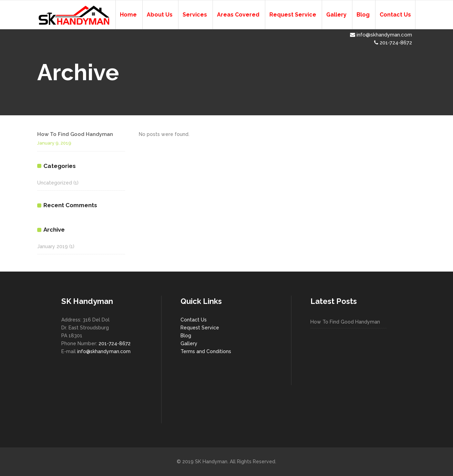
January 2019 (53, 246)
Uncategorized (55, 183)
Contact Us (194, 320)
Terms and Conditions (206, 351)
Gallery (189, 343)
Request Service (200, 328)
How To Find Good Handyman (75, 134)
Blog (186, 336)
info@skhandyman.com (381, 35)
